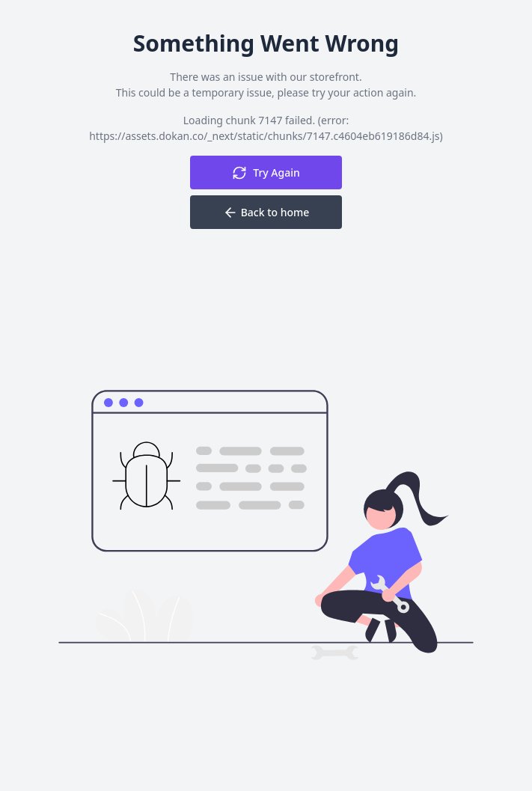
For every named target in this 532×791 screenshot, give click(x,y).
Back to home (266, 213)
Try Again (266, 173)
